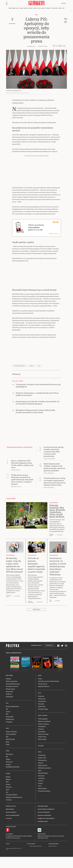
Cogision (35, 847)
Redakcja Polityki (11, 807)
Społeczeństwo (43, 766)
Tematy (40, 784)
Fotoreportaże (42, 761)
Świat (21, 9)
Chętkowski (42, 707)
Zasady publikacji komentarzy (46, 810)
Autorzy (41, 781)
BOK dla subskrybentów (13, 816)
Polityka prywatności (44, 813)
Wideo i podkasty (46, 9)
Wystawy (9, 787)
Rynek (25, 9)
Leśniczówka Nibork (53, 844)
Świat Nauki (10, 692)
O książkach (42, 727)
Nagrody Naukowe (44, 687)
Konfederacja (10, 720)
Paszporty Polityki (12, 795)
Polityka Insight (31, 844)
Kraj (18, 9)
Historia (41, 763)
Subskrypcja (49, 646)
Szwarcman (42, 699)
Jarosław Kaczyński (20, 366)
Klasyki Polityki (43, 774)
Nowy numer (12, 9)
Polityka (8, 679)
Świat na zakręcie (43, 724)
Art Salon (9, 800)
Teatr (7, 790)
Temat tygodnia (43, 719)
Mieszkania (9, 755)
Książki (8, 777)
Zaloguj (63, 3)
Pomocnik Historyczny (13, 684)
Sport (40, 771)
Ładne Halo (39, 847)
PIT (7, 757)
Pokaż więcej (36, 610)
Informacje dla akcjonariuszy (46, 819)
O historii (41, 729)
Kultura (30, 9)
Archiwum (41, 779)
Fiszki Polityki (42, 835)
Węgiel (8, 760)
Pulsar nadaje (42, 740)
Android (11, 835)
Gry (7, 793)
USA (7, 737)
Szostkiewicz (42, 702)
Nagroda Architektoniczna (14, 798)
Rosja (8, 742)
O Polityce (9, 819)
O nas (40, 786)
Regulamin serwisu (43, 807)
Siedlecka (41, 697)
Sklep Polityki (42, 789)
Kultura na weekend (44, 722)
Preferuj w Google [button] (59, 46)
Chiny (8, 745)
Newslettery (42, 756)
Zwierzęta (41, 776)
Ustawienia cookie (43, 822)
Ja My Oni (9, 695)
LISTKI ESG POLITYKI (13, 767)
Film (7, 782)
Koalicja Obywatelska (12, 707)
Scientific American (12, 687)
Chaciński (41, 704)
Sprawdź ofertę (54, 234)
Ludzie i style (42, 758)
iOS (7, 835)
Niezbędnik (9, 697)
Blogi (39, 9)
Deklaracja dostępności (44, 816)
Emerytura (9, 762)
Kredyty (8, 765)
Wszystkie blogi (43, 709)
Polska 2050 (10, 717)
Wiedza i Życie (10, 689)
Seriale (8, 785)
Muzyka (8, 780)
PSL (7, 715)
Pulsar (40, 679)
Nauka (35, 9)
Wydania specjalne (12, 682)
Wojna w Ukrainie (11, 732)
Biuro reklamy (10, 810)
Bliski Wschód (10, 740)
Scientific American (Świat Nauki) (48, 682)
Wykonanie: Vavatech (53, 847)
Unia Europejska (11, 735)
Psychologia (42, 732)
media (32, 366)
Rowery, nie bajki (43, 735)
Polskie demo (42, 737)
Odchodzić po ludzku (45, 768)
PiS (39, 366)
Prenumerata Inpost (36, 646)
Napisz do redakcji (11, 813)
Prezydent (9, 722)
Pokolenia (55, 9)
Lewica (8, 712)
